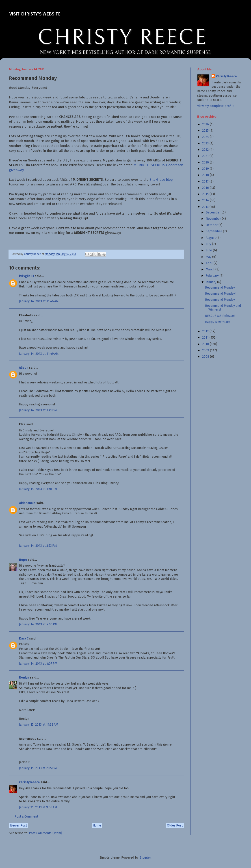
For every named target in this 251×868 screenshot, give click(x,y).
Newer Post (18, 826)
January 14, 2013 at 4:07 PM (38, 664)
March (211, 269)
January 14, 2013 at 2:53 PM (38, 546)
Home (97, 826)
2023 (206, 143)
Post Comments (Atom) (45, 833)
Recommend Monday (220, 288)
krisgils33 (27, 276)
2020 (206, 162)
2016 (206, 188)
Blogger (145, 858)
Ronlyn (24, 678)
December (214, 212)
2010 (206, 344)
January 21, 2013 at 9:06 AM (38, 807)
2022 (206, 150)
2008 (206, 357)
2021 (206, 156)
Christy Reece (29, 782)
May (209, 257)
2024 (206, 137)
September (214, 231)
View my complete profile (216, 106)
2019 (206, 169)
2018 (206, 175)
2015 (206, 194)
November (214, 219)
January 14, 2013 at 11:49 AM (39, 354)
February (213, 276)
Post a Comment (26, 817)
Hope (23, 560)
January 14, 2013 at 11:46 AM (39, 301)
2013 (206, 207)
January (211, 282)
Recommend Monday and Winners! (223, 308)
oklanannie (27, 503)
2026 (206, 124)
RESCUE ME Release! (220, 316)
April (210, 263)
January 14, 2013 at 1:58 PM (38, 489)
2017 (206, 182)
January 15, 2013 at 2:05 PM (38, 768)
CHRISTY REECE (122, 38)
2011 (206, 338)
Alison (24, 368)
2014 (206, 200)
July (209, 244)
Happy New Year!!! (218, 322)
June (209, 250)
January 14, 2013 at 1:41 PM (38, 410)
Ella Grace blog (161, 180)
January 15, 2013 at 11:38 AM (39, 725)
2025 (206, 131)
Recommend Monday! (220, 294)
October (212, 225)
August (211, 238)
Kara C (24, 638)
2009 (206, 350)
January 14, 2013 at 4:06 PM (38, 624)
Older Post (175, 826)
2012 (206, 331)
